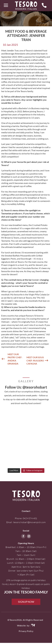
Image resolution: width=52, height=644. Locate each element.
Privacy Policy (26, 631)
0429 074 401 (30, 518)
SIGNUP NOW (26, 602)
